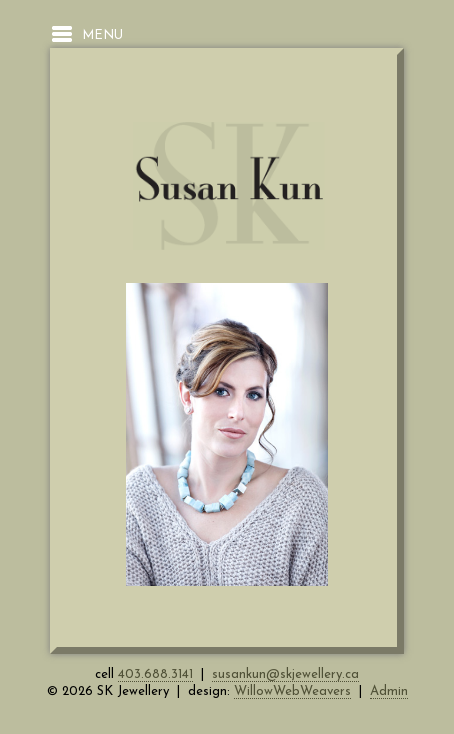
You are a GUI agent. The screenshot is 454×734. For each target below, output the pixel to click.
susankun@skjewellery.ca (285, 674)
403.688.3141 (155, 674)
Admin (389, 691)
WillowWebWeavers (292, 691)
